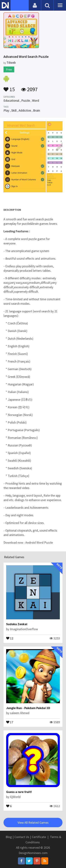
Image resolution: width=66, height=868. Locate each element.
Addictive (25, 110)
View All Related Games (33, 823)
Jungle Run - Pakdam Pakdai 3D (28, 708)
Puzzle (26, 100)
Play (6, 110)
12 (10, 638)
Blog (9, 837)
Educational (11, 100)
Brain (37, 110)
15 (9, 88)
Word (36, 100)
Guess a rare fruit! (19, 792)
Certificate (39, 837)
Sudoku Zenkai (17, 624)
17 (10, 722)
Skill (14, 110)
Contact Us (22, 837)
